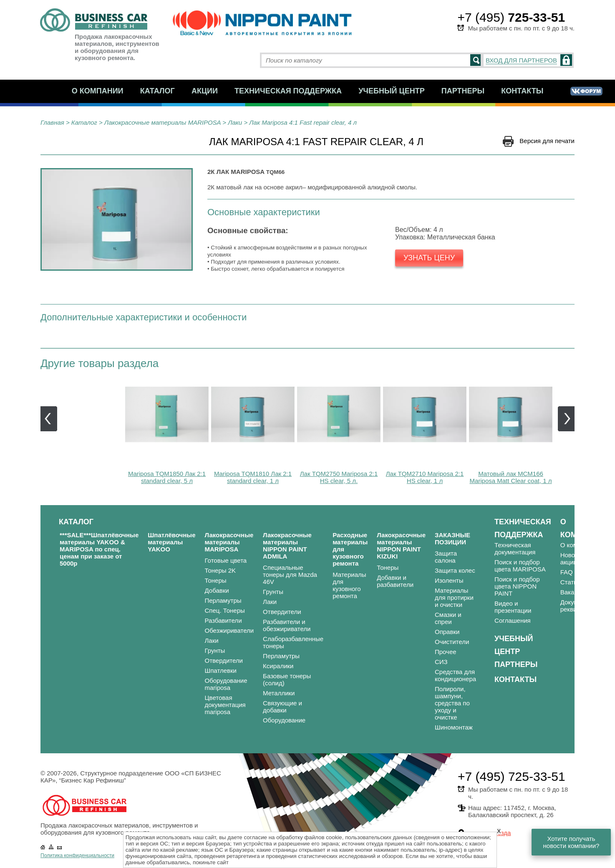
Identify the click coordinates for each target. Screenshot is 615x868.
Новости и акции (575, 559)
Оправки (447, 632)
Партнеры (463, 91)
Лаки (235, 122)
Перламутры (223, 600)
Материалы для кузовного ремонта (349, 585)
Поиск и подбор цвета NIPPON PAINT (517, 586)
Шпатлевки (221, 670)
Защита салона (446, 557)
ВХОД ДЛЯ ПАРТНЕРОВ (521, 60)
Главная (52, 122)
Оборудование (284, 720)
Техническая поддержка (288, 91)
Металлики (279, 693)
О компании (98, 91)
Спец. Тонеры (225, 610)
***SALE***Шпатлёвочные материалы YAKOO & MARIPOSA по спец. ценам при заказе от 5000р (99, 549)
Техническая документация (515, 548)
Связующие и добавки (282, 707)
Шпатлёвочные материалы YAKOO (171, 542)
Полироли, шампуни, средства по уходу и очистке (452, 703)
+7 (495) (511, 17)
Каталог (158, 91)
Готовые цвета (226, 560)
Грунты (215, 650)
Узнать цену (429, 258)
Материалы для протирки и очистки (454, 598)
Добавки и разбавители (395, 581)
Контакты (522, 91)
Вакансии (574, 592)
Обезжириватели (229, 630)
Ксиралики (278, 666)
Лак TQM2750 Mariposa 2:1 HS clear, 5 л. (339, 477)
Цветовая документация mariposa (225, 705)
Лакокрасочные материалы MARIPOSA (163, 122)
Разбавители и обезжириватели (287, 625)
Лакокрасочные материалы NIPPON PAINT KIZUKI (401, 546)
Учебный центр (392, 91)
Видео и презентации (513, 607)
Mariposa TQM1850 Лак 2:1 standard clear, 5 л (167, 477)
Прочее (446, 652)
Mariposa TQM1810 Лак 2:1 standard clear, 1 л (253, 477)
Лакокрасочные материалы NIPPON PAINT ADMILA (287, 546)
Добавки (217, 590)
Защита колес (455, 570)
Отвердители (224, 660)
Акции (205, 91)
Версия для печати (547, 141)
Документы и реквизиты (579, 606)
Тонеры (216, 580)
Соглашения (513, 620)
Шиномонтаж (454, 727)
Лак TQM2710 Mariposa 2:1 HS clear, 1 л (425, 477)
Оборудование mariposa (226, 684)
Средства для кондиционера (455, 675)
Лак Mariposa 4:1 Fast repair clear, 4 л (303, 122)
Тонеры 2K (221, 570)
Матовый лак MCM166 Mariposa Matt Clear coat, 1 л (510, 477)
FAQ (567, 572)
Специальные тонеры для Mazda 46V (290, 575)
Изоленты (449, 580)
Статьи (571, 582)
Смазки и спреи (448, 618)
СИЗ (441, 662)
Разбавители (223, 620)
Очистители (452, 642)
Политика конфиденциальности (77, 855)
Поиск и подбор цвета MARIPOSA (520, 566)
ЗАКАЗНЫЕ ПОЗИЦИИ (452, 538)
